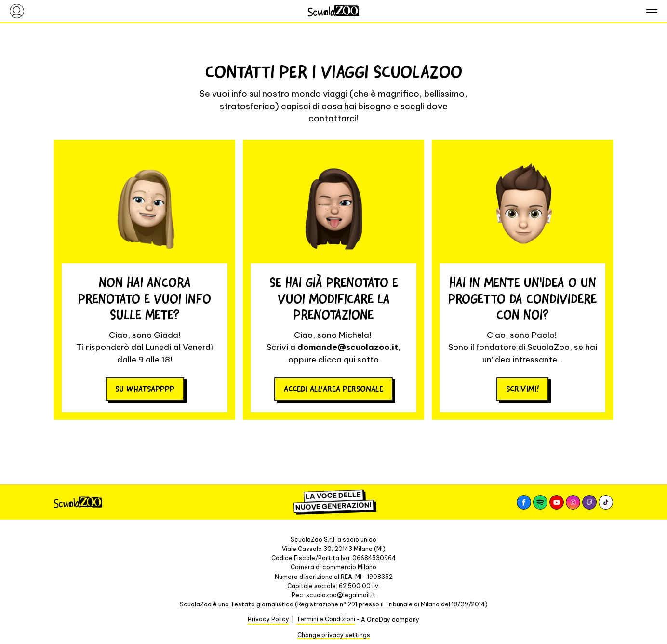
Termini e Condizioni (326, 619)
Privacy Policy (268, 619)
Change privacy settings (334, 635)
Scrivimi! (522, 389)
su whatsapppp (145, 389)
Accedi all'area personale (333, 389)
